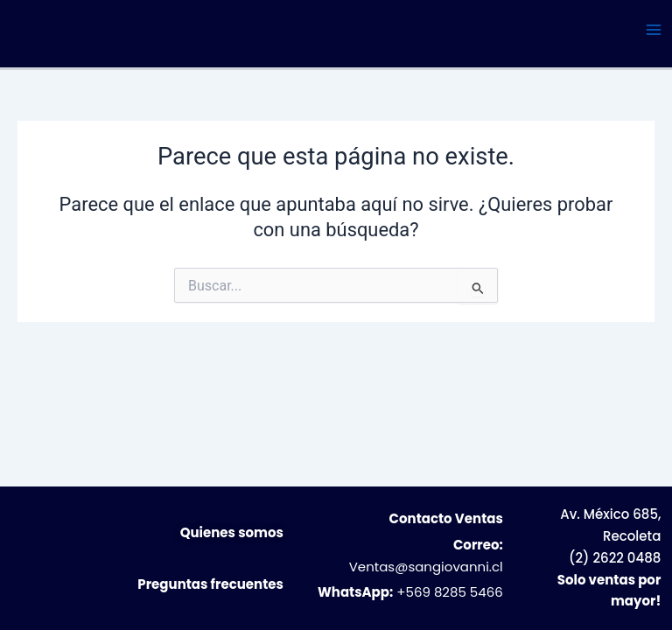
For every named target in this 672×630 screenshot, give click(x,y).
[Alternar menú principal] (654, 30)
